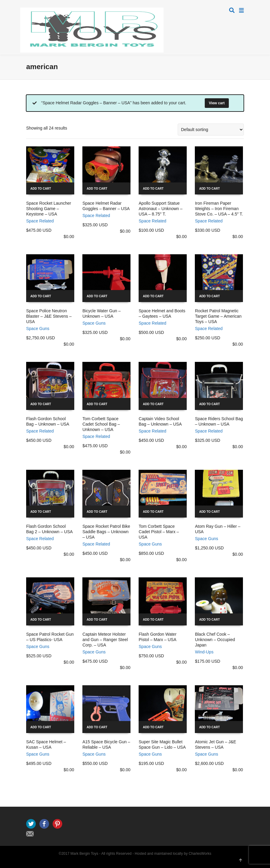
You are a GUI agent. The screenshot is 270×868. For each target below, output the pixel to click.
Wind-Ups (204, 652)
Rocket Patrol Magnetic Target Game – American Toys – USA (218, 316)
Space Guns (38, 329)
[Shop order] (211, 130)
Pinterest (57, 824)
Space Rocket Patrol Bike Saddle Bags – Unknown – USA (106, 532)
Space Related (40, 221)
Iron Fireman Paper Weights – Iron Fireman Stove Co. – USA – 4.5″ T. (219, 209)
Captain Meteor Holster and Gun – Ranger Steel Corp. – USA (105, 640)
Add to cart (41, 189)
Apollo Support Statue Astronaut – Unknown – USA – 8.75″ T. (161, 209)
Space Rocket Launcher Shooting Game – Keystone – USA (49, 209)
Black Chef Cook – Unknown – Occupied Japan (215, 640)
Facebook (44, 824)
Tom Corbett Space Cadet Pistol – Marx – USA (159, 532)
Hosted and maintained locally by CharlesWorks (173, 854)
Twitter (31, 824)
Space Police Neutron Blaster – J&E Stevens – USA (49, 316)
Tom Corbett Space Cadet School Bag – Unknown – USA (101, 424)
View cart (217, 103)
